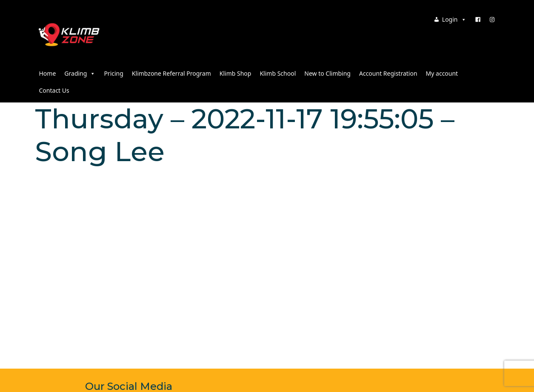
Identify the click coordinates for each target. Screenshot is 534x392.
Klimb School (278, 73)
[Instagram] (492, 20)
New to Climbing (327, 73)
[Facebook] (478, 20)
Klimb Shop (236, 73)
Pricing (113, 73)
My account (442, 73)
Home (48, 73)
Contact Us (54, 90)
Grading (80, 73)
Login (454, 19)
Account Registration (388, 73)
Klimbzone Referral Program (171, 73)
